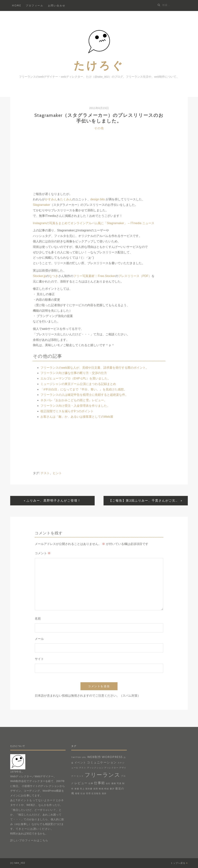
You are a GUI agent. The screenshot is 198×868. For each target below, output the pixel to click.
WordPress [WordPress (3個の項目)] (112, 757)
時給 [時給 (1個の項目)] (107, 789)
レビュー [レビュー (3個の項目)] (81, 783)
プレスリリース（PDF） (135, 276)
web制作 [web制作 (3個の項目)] (94, 757)
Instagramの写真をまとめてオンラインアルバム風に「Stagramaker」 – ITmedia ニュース (94, 223)
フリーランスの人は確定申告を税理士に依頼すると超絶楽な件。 (84, 395)
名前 (38, 619)
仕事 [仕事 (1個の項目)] (91, 783)
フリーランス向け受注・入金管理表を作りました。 (75, 406)
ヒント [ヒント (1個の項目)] (80, 776)
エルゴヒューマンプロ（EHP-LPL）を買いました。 (75, 378)
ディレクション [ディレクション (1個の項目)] (95, 768)
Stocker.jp (39, 276)
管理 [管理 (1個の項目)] (88, 793)
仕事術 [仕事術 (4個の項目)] (99, 783)
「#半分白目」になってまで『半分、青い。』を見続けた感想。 (84, 389)
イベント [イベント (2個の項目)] (80, 763)
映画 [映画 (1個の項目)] (101, 789)
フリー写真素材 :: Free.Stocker (94, 276)
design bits (98, 199)
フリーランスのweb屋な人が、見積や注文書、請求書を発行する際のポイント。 (95, 368)
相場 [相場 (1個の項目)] (77, 793)
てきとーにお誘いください (33, 829)
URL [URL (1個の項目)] (84, 757)
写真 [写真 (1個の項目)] (119, 783)
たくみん (66, 199)
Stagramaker (42, 205)
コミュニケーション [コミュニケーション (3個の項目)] (102, 762)
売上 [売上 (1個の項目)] (82, 789)
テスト (45, 473)
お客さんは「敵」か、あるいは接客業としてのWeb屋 (77, 417)
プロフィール (34, 5)
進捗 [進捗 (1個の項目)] (104, 793)
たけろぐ (99, 65)
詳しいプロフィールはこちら (29, 840)
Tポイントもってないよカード (36, 800)
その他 (99, 128)
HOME (17, 5)
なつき (54, 276)
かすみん (51, 199)
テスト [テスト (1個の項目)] (83, 768)
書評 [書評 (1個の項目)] (112, 789)
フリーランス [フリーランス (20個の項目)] (102, 775)
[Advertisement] (99, 165)
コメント (43, 553)
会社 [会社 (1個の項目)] (108, 783)
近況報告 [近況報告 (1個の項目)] (96, 793)
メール (39, 639)
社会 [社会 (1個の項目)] (83, 793)
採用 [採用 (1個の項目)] (96, 789)
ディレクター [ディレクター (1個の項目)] (111, 768)
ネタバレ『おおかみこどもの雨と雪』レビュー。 (74, 400)
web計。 (32, 805)
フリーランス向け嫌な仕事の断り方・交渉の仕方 (74, 373)
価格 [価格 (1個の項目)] (114, 783)
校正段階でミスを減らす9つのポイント (67, 411)
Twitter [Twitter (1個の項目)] (76, 757)
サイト (39, 659)
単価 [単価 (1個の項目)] (77, 789)
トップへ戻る (179, 863)
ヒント (57, 473)
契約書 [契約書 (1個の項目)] (89, 789)
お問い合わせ (57, 5)
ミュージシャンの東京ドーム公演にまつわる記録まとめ (78, 384)
